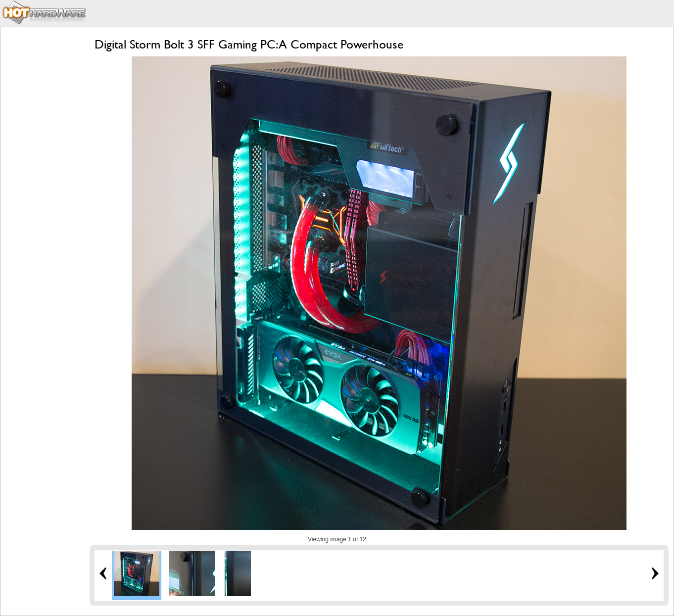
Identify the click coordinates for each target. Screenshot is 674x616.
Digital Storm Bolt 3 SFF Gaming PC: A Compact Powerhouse (249, 44)
